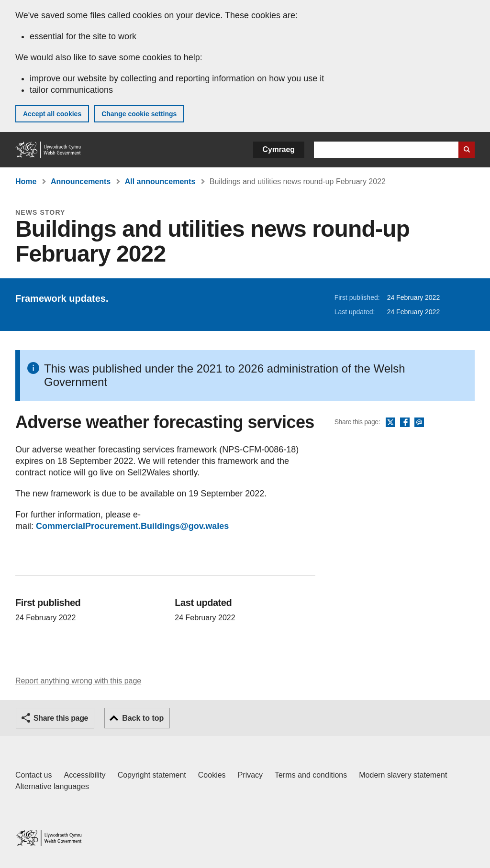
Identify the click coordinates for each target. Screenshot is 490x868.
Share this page (61, 718)
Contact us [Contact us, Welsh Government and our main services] (33, 775)
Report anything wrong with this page (78, 681)
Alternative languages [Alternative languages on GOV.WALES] (52, 786)
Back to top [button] (143, 718)
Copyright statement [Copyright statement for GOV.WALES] (152, 775)
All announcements (160, 181)
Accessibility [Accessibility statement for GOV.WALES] (84, 775)
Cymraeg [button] (279, 149)
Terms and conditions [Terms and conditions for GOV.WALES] (311, 775)
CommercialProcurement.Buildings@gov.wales (132, 526)
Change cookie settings (139, 114)
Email (419, 423)
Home (26, 181)
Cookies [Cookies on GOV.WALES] (212, 775)
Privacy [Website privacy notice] (250, 775)
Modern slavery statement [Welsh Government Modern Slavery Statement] (403, 775)
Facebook (405, 423)
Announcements (81, 181)
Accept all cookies (52, 114)
